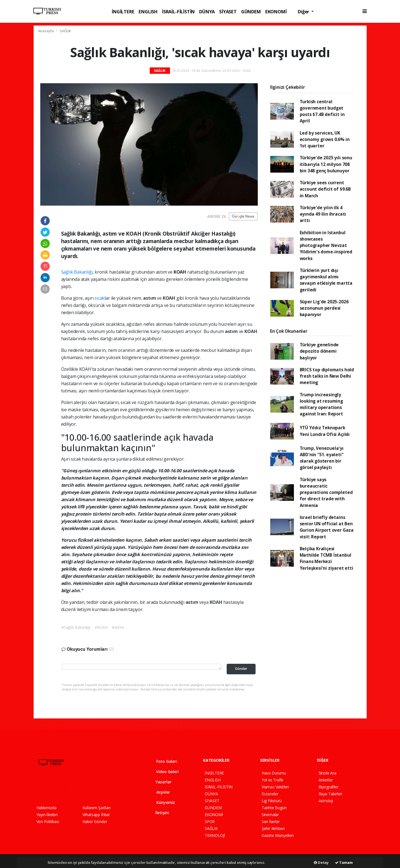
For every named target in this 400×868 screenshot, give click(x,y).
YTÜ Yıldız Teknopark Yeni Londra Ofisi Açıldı (325, 431)
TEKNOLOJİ (215, 835)
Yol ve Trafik (272, 780)
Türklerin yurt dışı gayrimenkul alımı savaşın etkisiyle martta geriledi (326, 280)
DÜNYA (207, 12)
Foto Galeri (163, 761)
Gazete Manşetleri (278, 835)
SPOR (210, 822)
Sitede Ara (327, 773)
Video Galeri (163, 772)
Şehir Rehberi (273, 828)
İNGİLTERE (123, 12)
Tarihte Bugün (274, 808)
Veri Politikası (48, 822)
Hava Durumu (274, 773)
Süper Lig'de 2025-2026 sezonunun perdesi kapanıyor (324, 308)
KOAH (170, 298)
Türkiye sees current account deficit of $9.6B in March (325, 189)
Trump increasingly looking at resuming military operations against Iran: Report (321, 404)
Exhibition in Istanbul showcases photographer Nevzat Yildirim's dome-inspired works (326, 245)
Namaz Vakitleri (275, 787)
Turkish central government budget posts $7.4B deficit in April (322, 111)
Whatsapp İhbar (96, 815)
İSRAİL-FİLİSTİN (178, 12)
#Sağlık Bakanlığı (76, 627)
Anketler (326, 780)
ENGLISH (148, 12)
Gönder (241, 669)
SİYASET (228, 12)
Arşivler (159, 792)
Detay (321, 862)
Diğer (304, 12)
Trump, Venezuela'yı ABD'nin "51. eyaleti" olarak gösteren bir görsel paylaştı (322, 458)
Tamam (344, 862)
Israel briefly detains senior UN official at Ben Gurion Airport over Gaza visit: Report (327, 527)
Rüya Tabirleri (330, 794)
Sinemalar (270, 815)
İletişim (159, 813)
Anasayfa (46, 31)
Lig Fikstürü (272, 801)
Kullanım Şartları (97, 808)
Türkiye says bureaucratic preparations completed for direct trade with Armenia (326, 492)
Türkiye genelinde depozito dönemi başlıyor (319, 351)
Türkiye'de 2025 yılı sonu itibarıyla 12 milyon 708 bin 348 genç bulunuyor (326, 164)
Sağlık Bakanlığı (77, 272)
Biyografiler (329, 787)
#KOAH (101, 627)
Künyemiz (162, 802)
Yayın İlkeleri (47, 815)
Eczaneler (270, 794)
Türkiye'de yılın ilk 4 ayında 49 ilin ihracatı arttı (323, 214)
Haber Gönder (95, 822)
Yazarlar (160, 782)
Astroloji (326, 801)
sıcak (99, 298)
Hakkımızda (46, 808)
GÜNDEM (251, 12)
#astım (118, 627)
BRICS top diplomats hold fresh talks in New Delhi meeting (327, 376)
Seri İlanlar (271, 822)
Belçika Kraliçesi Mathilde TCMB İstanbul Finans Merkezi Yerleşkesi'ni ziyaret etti (327, 558)
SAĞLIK (65, 31)
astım (150, 298)
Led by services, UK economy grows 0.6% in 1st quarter (325, 139)
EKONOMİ (276, 12)
